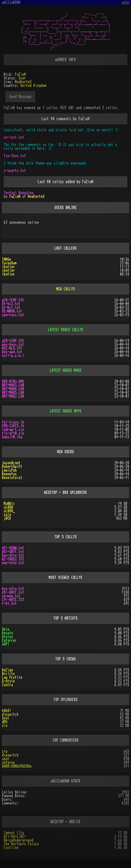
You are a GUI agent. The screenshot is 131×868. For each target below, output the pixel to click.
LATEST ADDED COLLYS (66, 330)
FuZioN (15, 197)
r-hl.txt (9, 603)
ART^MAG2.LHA (13, 396)
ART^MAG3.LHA (13, 385)
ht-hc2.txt (11, 304)
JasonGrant (11, 463)
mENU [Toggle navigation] (125, 3)
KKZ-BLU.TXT (12, 348)
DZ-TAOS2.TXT (13, 559)
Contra (7, 685)
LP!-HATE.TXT (13, 600)
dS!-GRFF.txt (13, 552)
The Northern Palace (21, 844)
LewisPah (9, 470)
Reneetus (9, 474)
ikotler (8, 267)
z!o (5, 726)
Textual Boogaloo (19, 193)
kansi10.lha (12, 437)
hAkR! (6, 711)
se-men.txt (11, 596)
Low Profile (12, 677)
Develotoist (12, 478)
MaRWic (9, 504)
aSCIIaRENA (11, 3)
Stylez (7, 637)
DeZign (7, 670)
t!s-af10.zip (13, 433)
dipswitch (10, 714)
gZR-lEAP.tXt (13, 300)
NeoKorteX (36, 197)
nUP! (6, 644)
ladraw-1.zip (13, 430)
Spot (6, 718)
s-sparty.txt (15, 171)
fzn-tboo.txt (15, 156)
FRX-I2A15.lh (13, 426)
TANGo (6, 259)
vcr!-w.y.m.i (13, 356)
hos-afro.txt (13, 555)
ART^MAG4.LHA (13, 389)
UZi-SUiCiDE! (15, 837)
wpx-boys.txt (13, 345)
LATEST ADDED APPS (66, 411)
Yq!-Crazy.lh (13, 422)
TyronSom (9, 263)
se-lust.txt (14, 137)
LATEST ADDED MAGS (66, 370)
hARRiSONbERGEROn (17, 766)
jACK (7, 518)
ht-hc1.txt (11, 308)
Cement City (14, 833)
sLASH (8, 507)
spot (6, 759)
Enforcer (9, 640)
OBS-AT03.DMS (13, 382)
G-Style (8, 681)
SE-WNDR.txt (12, 311)
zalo (7, 515)
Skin (6, 629)
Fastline (11, 848)
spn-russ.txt (13, 315)
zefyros (8, 763)
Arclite (8, 674)
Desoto (7, 633)
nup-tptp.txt (13, 563)
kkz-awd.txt (12, 352)
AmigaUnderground (19, 840)
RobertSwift (12, 467)
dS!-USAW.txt (13, 548)
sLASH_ (9, 511)
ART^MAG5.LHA (13, 393)
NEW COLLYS (66, 289)
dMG (5, 722)
